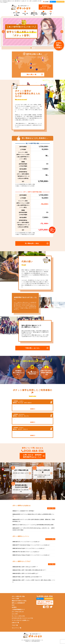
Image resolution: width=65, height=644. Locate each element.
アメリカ (45, 60)
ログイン (53, 2)
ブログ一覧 (51, 564)
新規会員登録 (60, 2)
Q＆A (51, 13)
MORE (32, 409)
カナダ (44, 58)
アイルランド (15, 61)
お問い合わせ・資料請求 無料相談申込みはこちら (32, 456)
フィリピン (33, 64)
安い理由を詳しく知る (32, 243)
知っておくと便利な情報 (18, 616)
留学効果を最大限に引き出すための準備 (22, 618)
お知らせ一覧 (51, 508)
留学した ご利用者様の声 (44, 13)
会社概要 (46, 2)
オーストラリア (34, 68)
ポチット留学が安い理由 (16, 13)
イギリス (20, 58)
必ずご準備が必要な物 (18, 612)
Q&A (13, 605)
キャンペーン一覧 (50, 539)
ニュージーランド (41, 69)
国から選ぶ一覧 (32, 74)
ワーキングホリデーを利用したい (21, 620)
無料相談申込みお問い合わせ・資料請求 (46, 7)
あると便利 (15, 614)
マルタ (20, 61)
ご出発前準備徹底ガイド (18, 609)
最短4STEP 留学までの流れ (34, 13)
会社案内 (14, 607)
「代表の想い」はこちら (32, 348)
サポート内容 (25, 13)
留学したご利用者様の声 (18, 603)
